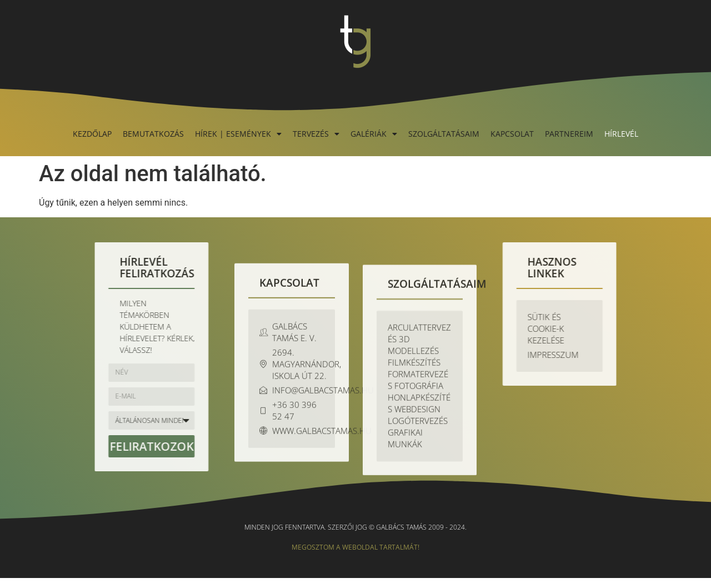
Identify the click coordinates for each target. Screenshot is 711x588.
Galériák (374, 134)
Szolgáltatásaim (444, 134)
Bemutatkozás (153, 134)
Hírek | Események (238, 134)
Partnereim (569, 134)
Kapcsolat (512, 134)
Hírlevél (621, 134)
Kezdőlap (92, 134)
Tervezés (316, 134)
